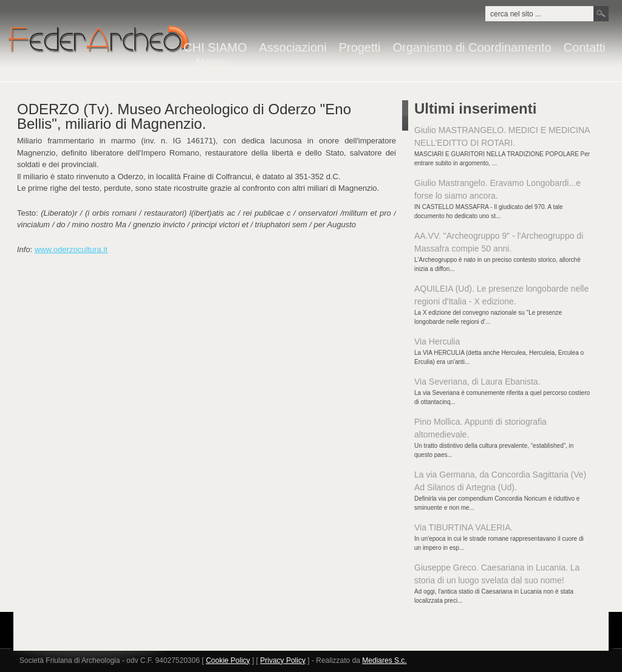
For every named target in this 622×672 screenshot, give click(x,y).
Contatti (585, 48)
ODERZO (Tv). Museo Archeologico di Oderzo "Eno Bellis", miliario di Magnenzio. (184, 116)
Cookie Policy (228, 660)
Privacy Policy (283, 660)
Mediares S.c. (384, 660)
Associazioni (292, 48)
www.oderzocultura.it (71, 249)
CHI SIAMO (215, 48)
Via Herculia (437, 341)
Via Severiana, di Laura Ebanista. (477, 382)
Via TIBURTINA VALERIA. (463, 527)
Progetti (360, 48)
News (211, 63)
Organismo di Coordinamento (472, 48)
